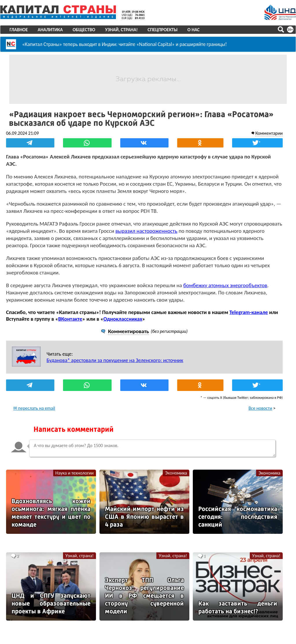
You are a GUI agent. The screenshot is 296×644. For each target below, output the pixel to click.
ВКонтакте (70, 319)
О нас (193, 30)
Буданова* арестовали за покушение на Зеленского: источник (115, 360)
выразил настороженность (146, 231)
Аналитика (50, 30)
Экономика (176, 473)
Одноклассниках (123, 319)
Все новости (260, 408)
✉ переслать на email (34, 408)
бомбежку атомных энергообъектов (225, 285)
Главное (19, 30)
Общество (84, 30)
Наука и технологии (75, 473)
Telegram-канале (248, 312)
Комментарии (269, 133)
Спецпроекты (163, 30)
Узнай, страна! (121, 30)
